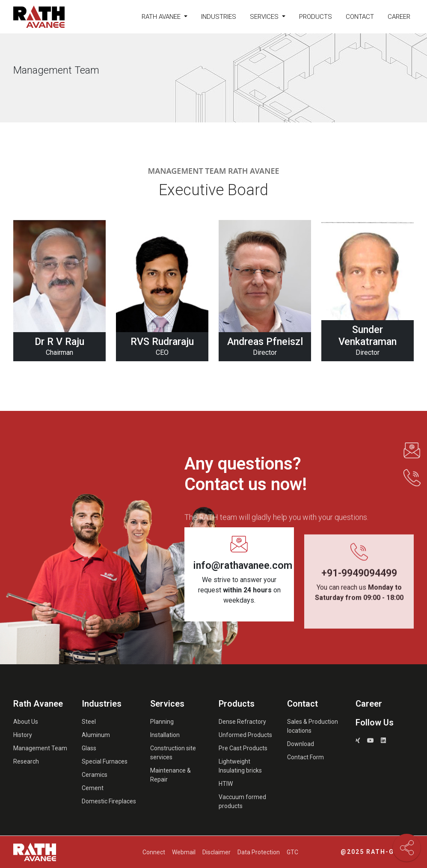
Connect (154, 852)
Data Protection (259, 852)
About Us (26, 722)
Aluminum (96, 735)
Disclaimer (216, 852)
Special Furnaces (105, 761)
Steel (89, 722)
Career (399, 17)
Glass (89, 748)
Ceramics (95, 775)
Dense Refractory (242, 722)
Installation (165, 735)
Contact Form (305, 757)
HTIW (226, 784)
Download (301, 744)
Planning (162, 722)
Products (316, 17)
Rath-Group (390, 852)
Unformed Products (245, 735)
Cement (93, 788)
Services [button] (265, 17)
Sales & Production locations (313, 726)
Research (26, 761)
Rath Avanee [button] (162, 17)
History (23, 735)
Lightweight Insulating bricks (240, 766)
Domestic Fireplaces (109, 801)
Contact (360, 17)
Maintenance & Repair (171, 775)
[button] (412, 451)
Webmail (184, 852)
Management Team (40, 748)
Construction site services (173, 753)
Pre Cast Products (243, 748)
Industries (219, 17)
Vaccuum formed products (242, 801)
